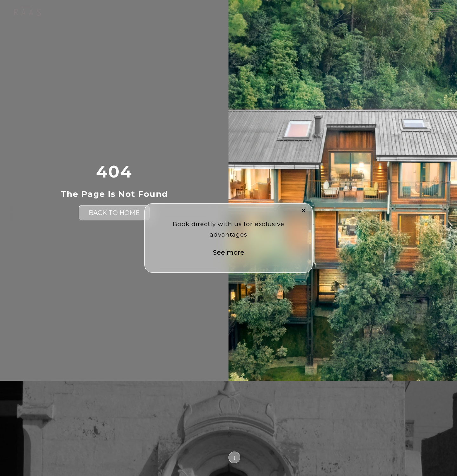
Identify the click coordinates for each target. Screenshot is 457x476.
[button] (304, 211)
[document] (228, 238)
